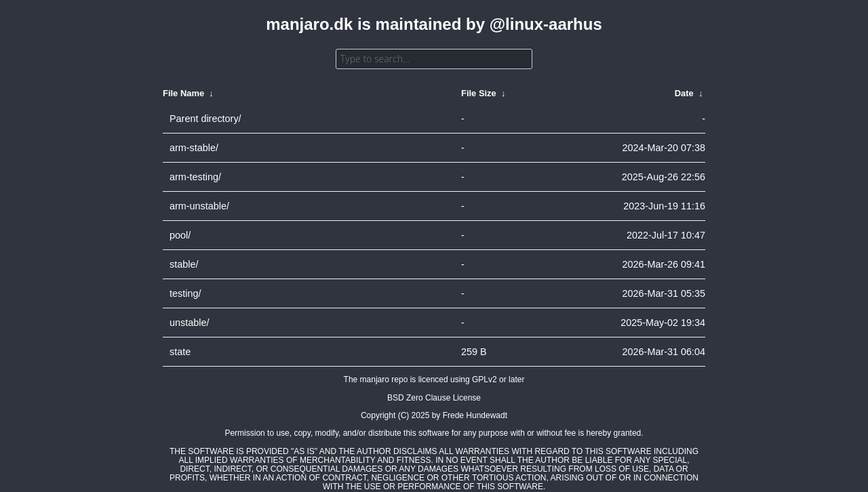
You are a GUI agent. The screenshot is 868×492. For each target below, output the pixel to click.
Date (684, 93)
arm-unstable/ (199, 206)
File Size (479, 93)
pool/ (180, 235)
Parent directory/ (205, 119)
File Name (183, 93)
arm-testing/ (195, 177)
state (180, 352)
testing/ (185, 293)
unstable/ (189, 323)
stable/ (184, 264)
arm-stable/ (194, 148)
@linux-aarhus (546, 24)
